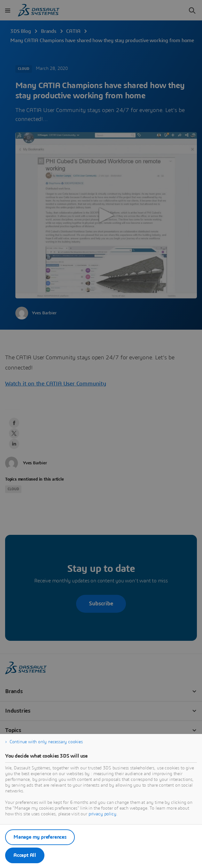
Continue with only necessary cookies (46, 742)
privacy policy (102, 814)
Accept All (25, 855)
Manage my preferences (40, 837)
